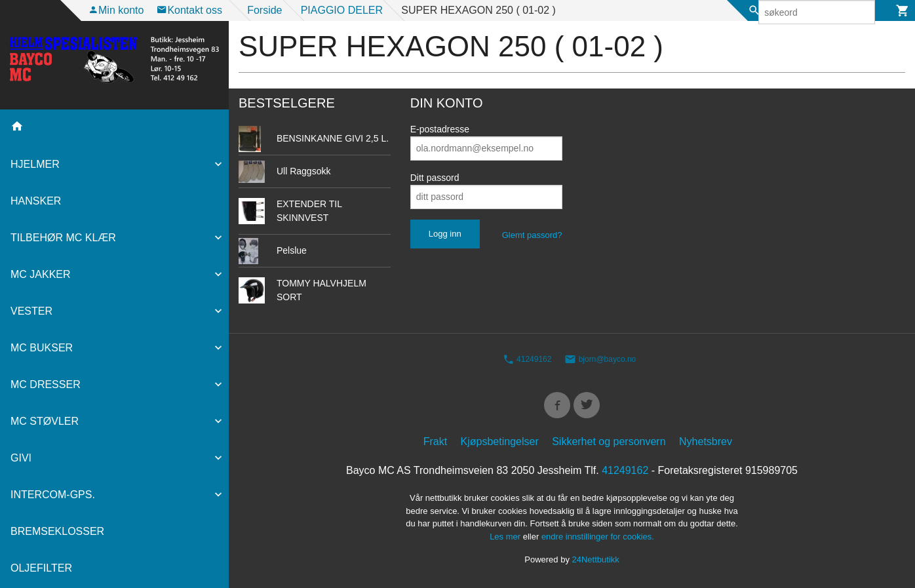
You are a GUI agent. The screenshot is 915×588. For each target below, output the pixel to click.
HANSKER (36, 201)
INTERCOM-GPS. (53, 495)
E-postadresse (440, 129)
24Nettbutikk (596, 562)
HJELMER (35, 164)
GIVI (21, 458)
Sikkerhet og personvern (609, 444)
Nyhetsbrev (706, 444)
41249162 (527, 360)
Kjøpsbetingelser (500, 444)
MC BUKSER (42, 348)
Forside (264, 10)
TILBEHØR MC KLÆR (63, 238)
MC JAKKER (41, 274)
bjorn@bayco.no (600, 360)
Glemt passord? (532, 235)
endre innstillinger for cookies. (598, 539)
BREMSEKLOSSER (57, 531)
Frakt (435, 444)
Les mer (506, 539)
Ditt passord (435, 178)
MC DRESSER (46, 384)
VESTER (31, 311)
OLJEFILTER (41, 568)
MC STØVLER (45, 421)
